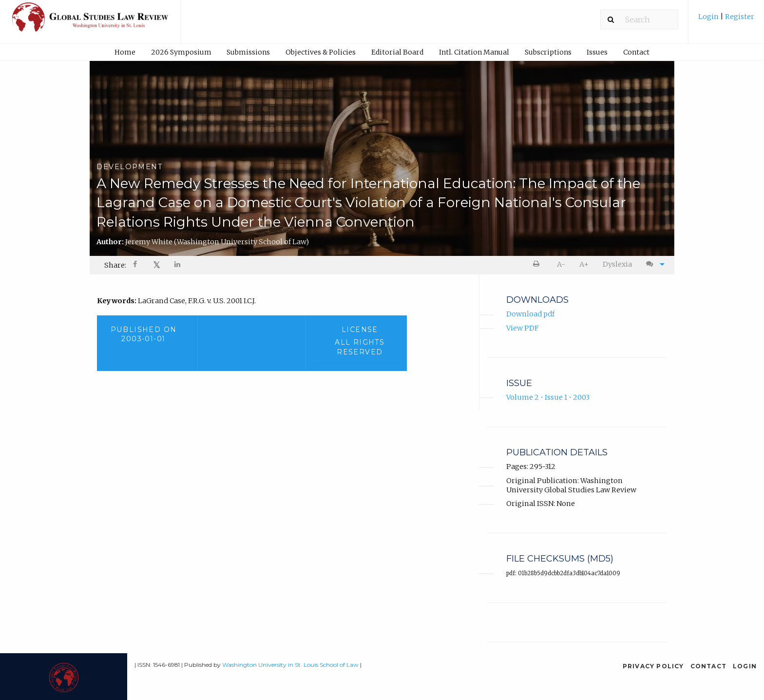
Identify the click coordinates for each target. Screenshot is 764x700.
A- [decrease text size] (561, 264)
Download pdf (530, 314)
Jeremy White (217, 242)
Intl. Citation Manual (474, 52)
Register (739, 17)
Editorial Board (397, 52)
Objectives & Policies (321, 52)
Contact (636, 52)
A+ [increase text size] (584, 264)
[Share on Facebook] (136, 265)
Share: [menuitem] (115, 265)
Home (125, 52)
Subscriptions (548, 52)
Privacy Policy (653, 666)
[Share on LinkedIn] (178, 265)
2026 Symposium (181, 52)
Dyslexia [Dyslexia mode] (617, 264)
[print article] (538, 264)
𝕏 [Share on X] (157, 265)
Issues (597, 52)
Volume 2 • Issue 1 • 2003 (548, 398)
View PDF (523, 328)
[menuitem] (726, 20)
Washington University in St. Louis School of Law (290, 665)
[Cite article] (653, 264)
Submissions (248, 52)
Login (709, 17)
